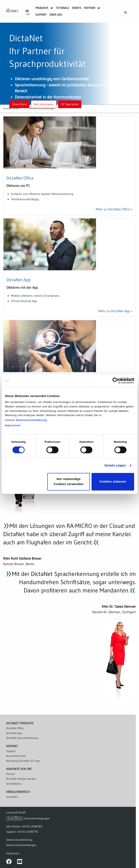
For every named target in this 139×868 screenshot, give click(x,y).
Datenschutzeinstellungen (21, 845)
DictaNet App (18, 280)
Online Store (19, 104)
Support (11, 751)
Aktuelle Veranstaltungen (42, 108)
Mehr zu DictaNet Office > (114, 209)
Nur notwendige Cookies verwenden (69, 481)
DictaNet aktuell (11, 108)
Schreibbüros (14, 784)
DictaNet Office (20, 178)
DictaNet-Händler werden (21, 779)
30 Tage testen (70, 104)
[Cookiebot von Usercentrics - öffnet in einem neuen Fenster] (116, 381)
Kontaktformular (16, 756)
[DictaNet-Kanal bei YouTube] (20, 862)
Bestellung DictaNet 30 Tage (23, 761)
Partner (11, 774)
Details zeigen (115, 465)
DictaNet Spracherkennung (22, 738)
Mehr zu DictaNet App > (115, 311)
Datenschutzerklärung (31, 420)
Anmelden (12, 797)
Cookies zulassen (113, 481)
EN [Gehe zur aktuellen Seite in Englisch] (28, 14)
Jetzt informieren (44, 104)
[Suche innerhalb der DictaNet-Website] (126, 13)
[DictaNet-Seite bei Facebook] (9, 862)
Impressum (13, 425)
